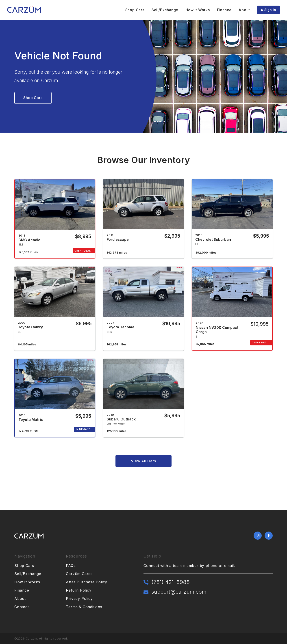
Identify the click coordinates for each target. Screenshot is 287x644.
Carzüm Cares (79, 574)
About (244, 10)
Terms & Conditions (84, 607)
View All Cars (143, 461)
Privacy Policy (79, 599)
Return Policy (79, 590)
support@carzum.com (179, 592)
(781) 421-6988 (171, 582)
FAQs (71, 566)
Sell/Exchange (165, 10)
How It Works (198, 10)
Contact (22, 607)
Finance (224, 10)
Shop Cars (135, 10)
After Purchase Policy (87, 582)
